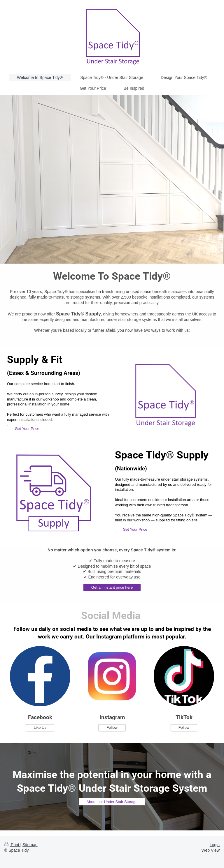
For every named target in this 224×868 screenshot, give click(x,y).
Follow (112, 727)
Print (12, 845)
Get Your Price (27, 429)
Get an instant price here (112, 587)
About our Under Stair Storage (112, 802)
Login (215, 845)
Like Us (40, 727)
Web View (210, 850)
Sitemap (30, 845)
